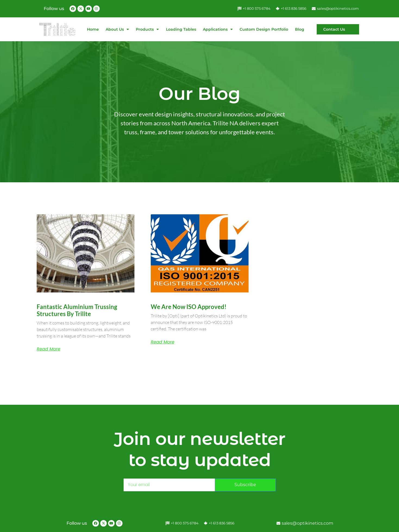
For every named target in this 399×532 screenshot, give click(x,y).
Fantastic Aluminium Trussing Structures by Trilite (77, 310)
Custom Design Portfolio (264, 29)
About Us (117, 29)
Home (93, 29)
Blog (300, 29)
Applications (218, 29)
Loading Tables (181, 29)
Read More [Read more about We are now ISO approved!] (163, 342)
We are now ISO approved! (189, 307)
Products (147, 29)
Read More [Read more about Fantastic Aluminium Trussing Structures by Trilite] (48, 349)
